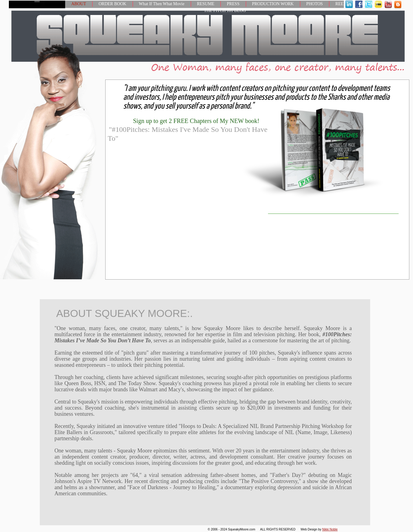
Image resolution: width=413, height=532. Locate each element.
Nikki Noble (330, 529)
